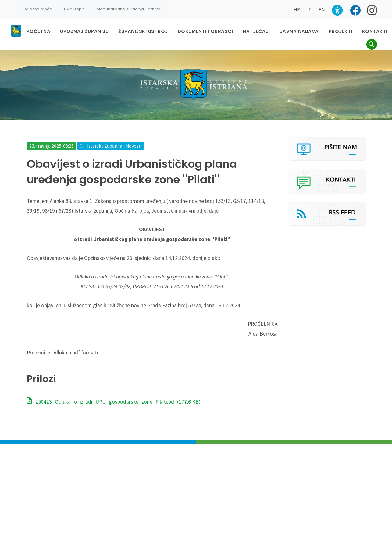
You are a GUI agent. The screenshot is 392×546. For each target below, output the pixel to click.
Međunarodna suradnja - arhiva (128, 9)
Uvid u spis (74, 9)
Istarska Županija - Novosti (114, 146)
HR (297, 10)
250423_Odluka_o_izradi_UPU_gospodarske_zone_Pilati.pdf (114, 402)
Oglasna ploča (37, 9)
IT (309, 10)
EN (322, 10)
